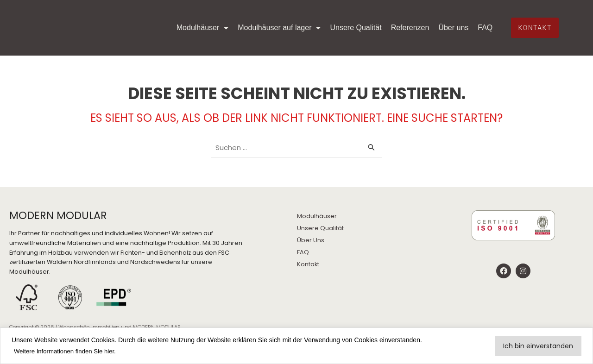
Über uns (473, 18)
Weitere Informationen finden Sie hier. (68, 351)
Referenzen (430, 18)
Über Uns (311, 240)
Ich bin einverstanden (538, 346)
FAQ (481, 37)
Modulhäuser (222, 19)
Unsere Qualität (375, 18)
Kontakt (308, 264)
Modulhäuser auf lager (299, 19)
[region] (296, 346)
